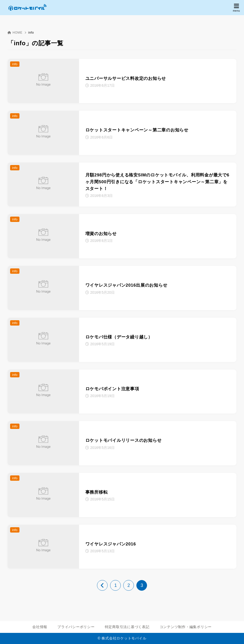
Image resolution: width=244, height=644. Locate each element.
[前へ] (102, 585)
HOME (15, 33)
